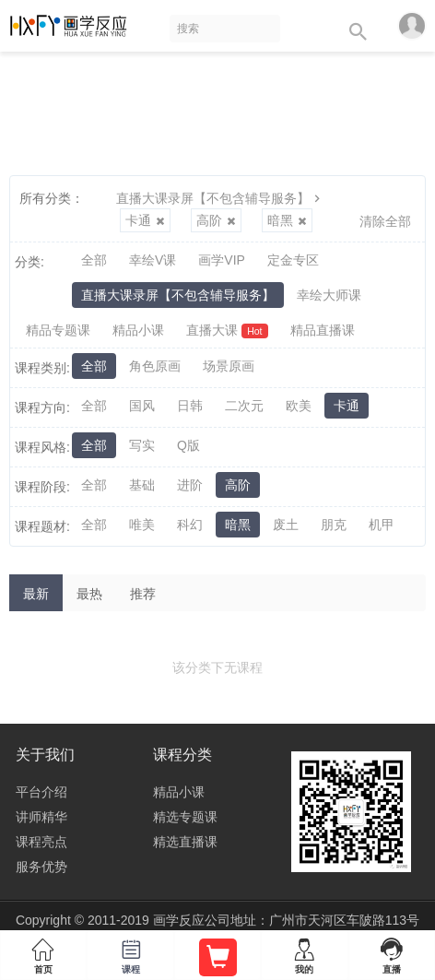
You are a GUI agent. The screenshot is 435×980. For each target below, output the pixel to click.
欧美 (299, 406)
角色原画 (155, 366)
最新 (36, 594)
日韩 (190, 406)
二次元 (244, 406)
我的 (304, 952)
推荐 (143, 594)
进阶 (190, 485)
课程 (130, 952)
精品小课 (138, 330)
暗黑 (287, 220)
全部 (94, 260)
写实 (142, 445)
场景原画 (229, 366)
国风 (142, 406)
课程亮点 (41, 842)
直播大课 (227, 331)
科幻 (190, 525)
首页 (43, 952)
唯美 (142, 525)
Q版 (188, 445)
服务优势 (41, 867)
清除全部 (385, 221)
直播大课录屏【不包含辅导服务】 (220, 198)
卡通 (145, 220)
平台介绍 (41, 792)
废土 (286, 525)
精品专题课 (58, 330)
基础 (142, 485)
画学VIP (222, 260)
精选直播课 (185, 842)
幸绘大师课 (329, 295)
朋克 (334, 525)
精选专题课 (185, 817)
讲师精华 (41, 817)
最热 (89, 594)
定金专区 (293, 260)
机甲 (382, 525)
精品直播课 (323, 330)
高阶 (216, 220)
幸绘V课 (153, 260)
